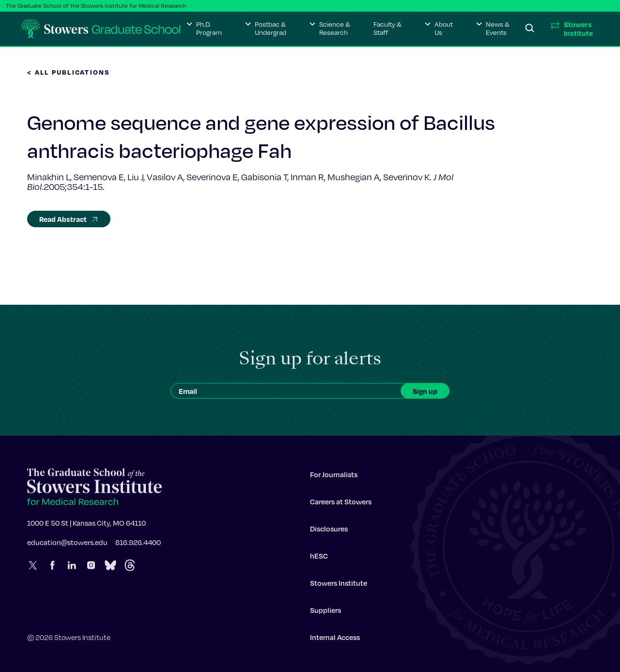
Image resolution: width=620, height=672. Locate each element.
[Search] (530, 29)
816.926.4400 (138, 545)
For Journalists (334, 477)
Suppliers (325, 612)
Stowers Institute (339, 585)
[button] (204, 29)
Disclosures (329, 531)
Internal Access (335, 640)
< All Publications (69, 72)
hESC (319, 558)
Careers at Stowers (341, 504)
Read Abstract (69, 219)
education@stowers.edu (67, 545)
